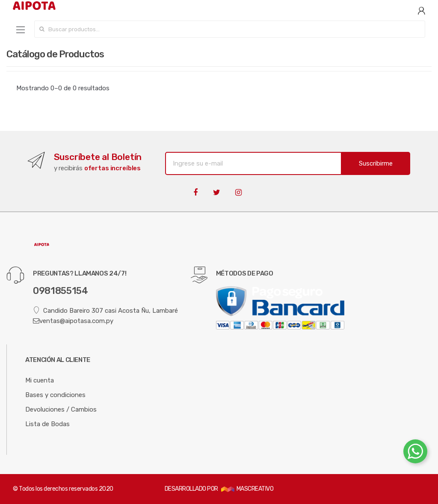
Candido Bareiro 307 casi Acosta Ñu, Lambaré (105, 310)
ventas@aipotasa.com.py (73, 321)
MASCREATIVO (247, 489)
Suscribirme (376, 163)
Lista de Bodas (47, 424)
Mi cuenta (40, 380)
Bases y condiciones (55, 395)
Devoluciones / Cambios (61, 409)
